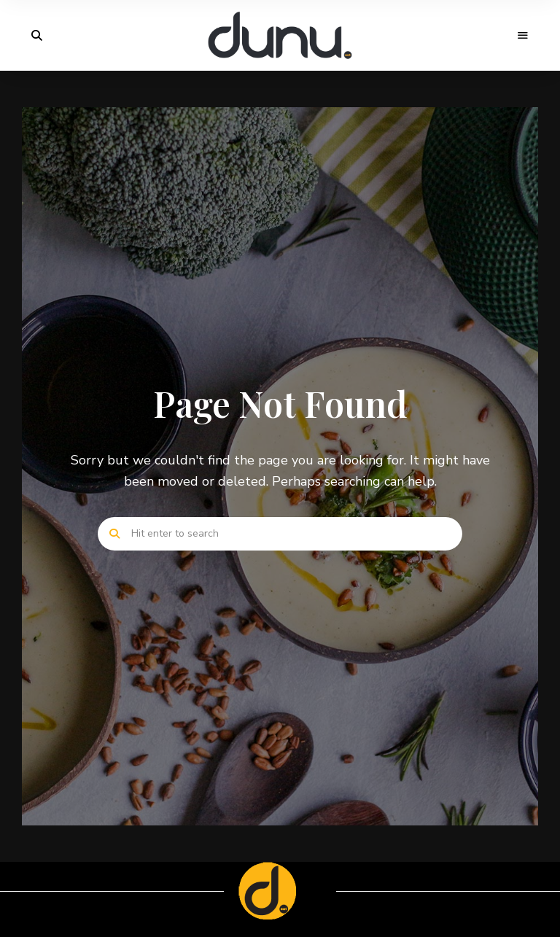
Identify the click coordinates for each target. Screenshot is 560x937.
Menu (524, 36)
